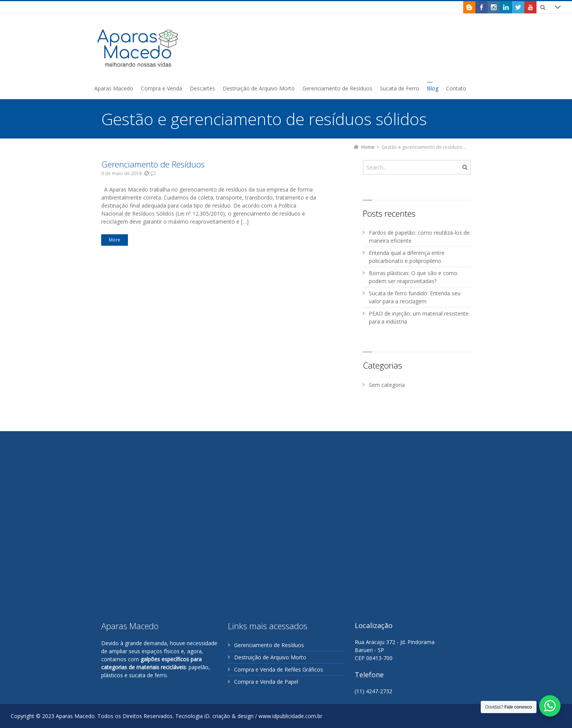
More (115, 240)
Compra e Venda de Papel (266, 682)
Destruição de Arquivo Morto (270, 657)
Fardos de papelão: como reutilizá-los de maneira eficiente (419, 237)
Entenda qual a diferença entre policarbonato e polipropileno (407, 257)
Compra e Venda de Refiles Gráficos (279, 669)
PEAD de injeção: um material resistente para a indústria (419, 317)
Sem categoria (387, 385)
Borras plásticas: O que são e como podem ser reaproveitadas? (413, 277)
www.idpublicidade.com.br (290, 716)
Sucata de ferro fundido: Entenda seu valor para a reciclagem (415, 297)
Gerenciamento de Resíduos (153, 164)
